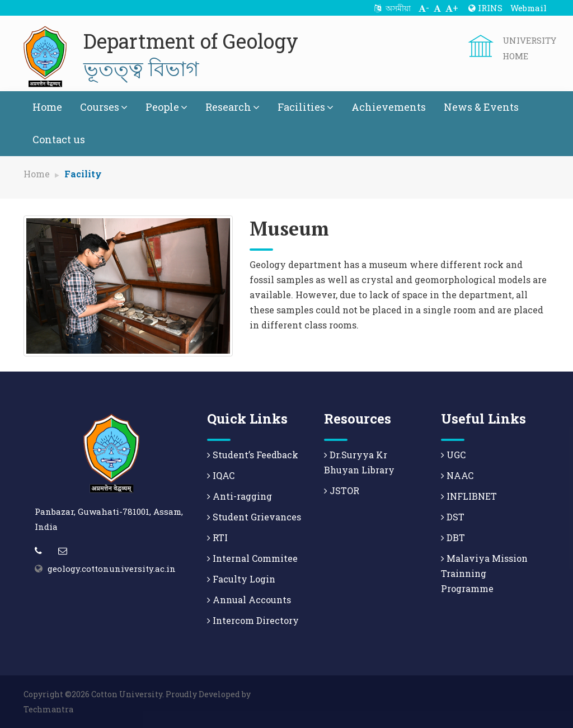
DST (453, 517)
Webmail (529, 8)
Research (233, 107)
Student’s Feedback (253, 455)
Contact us (59, 139)
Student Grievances (254, 517)
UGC (453, 455)
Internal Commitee (252, 558)
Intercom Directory (253, 620)
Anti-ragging (239, 496)
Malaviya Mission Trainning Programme (484, 573)
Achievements (389, 107)
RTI (217, 537)
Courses (104, 107)
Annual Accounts (249, 600)
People (166, 107)
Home (47, 107)
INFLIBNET (469, 496)
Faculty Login (241, 579)
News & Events (481, 107)
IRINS (485, 8)
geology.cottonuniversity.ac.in (112, 569)
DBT (453, 537)
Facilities (306, 107)
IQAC (221, 475)
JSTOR (342, 490)
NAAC (457, 475)
